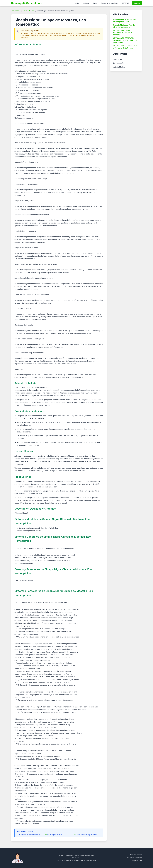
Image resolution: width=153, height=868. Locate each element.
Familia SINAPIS (28, 11)
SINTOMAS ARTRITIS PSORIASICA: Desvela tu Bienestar (123, 33)
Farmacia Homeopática (109, 3)
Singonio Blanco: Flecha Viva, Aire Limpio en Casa (125, 20)
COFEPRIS (125, 3)
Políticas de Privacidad (134, 858)
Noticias (86, 3)
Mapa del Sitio (137, 861)
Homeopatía (15, 11)
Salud (95, 3)
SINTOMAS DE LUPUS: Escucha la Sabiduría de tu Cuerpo (125, 47)
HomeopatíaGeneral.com (27, 3)
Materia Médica (119, 67)
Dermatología (118, 63)
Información (118, 59)
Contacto (137, 3)
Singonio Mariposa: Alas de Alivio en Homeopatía (124, 26)
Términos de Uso (136, 855)
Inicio (77, 3)
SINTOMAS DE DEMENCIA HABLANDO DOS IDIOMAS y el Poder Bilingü (125, 40)
